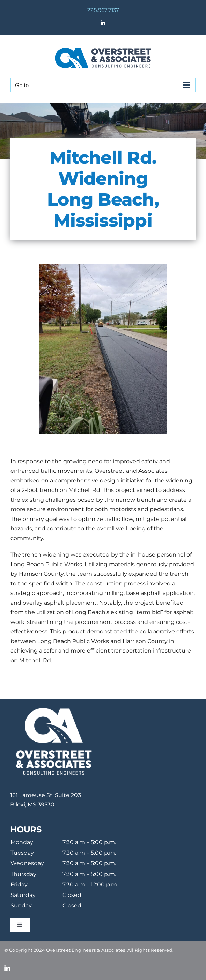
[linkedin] (7, 969)
